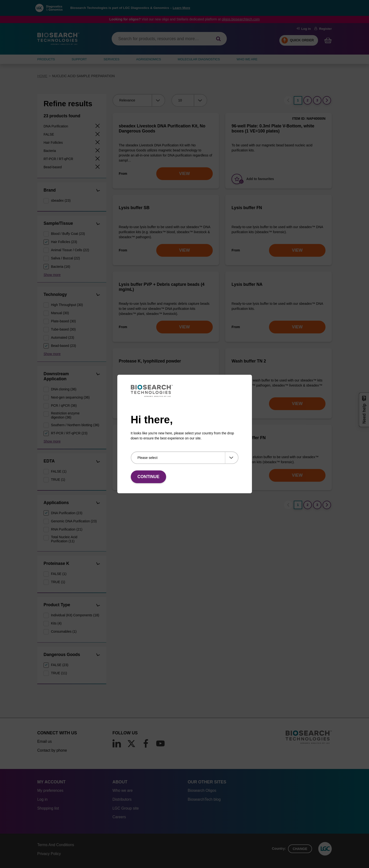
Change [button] (300, 849)
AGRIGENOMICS (148, 59)
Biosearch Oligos (202, 790)
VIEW (184, 174)
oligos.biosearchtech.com (241, 19)
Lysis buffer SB (134, 208)
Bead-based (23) (63, 346)
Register (323, 29)
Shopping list (48, 808)
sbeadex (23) (61, 200)
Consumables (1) (64, 631)
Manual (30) (60, 313)
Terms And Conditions (56, 845)
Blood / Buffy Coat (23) (68, 234)
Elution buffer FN (249, 438)
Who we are (123, 790)
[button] (98, 190)
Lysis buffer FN (247, 208)
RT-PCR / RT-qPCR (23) (69, 433)
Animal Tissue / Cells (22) (70, 250)
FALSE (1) (59, 471)
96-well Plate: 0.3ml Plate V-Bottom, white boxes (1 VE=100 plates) (273, 128)
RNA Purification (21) (67, 529)
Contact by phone (52, 750)
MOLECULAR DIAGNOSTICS (199, 59)
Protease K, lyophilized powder (150, 361)
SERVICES (112, 59)
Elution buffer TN (136, 438)
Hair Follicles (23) (64, 242)
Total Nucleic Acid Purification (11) (64, 539)
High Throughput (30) (67, 305)
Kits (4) (56, 623)
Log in (304, 29)
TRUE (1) (58, 480)
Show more (52, 275)
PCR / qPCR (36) (64, 406)
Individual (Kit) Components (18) (75, 615)
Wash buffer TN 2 (249, 361)
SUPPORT (79, 59)
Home (42, 76)
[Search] (218, 39)
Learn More (181, 8)
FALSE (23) (60, 665)
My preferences (50, 790)
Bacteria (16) (61, 267)
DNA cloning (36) (64, 389)
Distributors (122, 799)
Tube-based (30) (63, 329)
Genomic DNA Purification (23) (74, 521)
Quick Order (302, 40)
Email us (44, 741)
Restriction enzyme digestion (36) (65, 415)
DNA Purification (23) (67, 513)
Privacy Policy (49, 854)
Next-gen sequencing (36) (70, 397)
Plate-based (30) (63, 321)
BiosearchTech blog (204, 799)
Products (46, 59)
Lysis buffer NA (247, 284)
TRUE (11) (59, 673)
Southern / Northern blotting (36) (75, 425)
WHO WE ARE (247, 59)
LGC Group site (126, 808)
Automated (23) (63, 337)
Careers (119, 817)
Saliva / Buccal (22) (66, 258)
